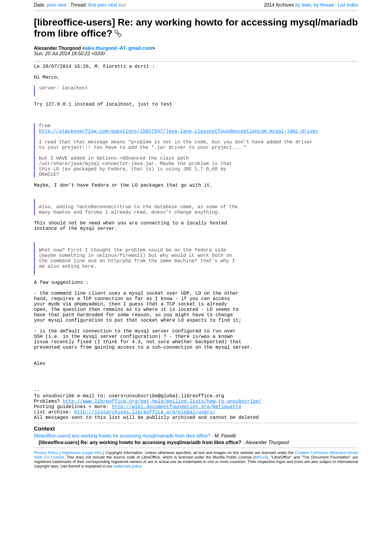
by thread (324, 5)
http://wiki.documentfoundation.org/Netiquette (176, 483)
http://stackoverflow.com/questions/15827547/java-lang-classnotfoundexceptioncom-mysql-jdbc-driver (179, 146)
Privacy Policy (46, 532)
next (62, 5)
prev (51, 5)
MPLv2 (261, 536)
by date (303, 5)
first (92, 5)
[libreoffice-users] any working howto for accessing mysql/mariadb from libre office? (122, 515)
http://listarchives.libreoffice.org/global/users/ (145, 490)
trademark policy (127, 545)
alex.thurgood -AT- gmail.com (119, 48)
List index (348, 5)
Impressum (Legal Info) (82, 532)
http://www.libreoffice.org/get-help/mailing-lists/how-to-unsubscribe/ (162, 476)
